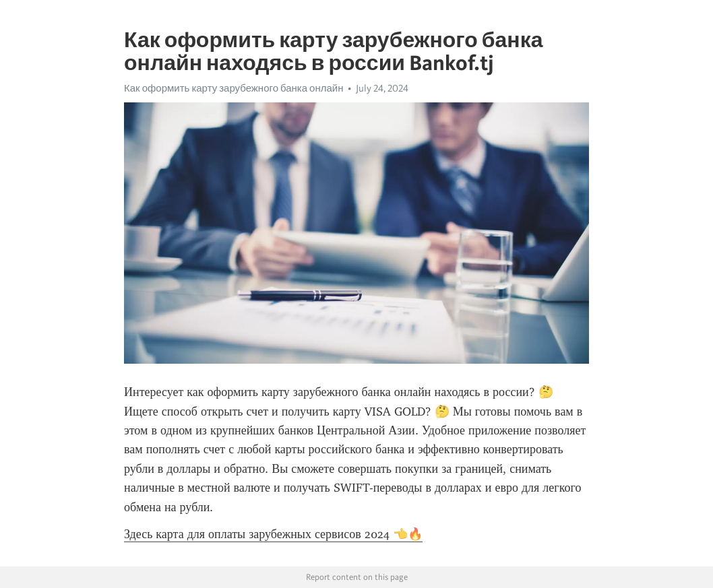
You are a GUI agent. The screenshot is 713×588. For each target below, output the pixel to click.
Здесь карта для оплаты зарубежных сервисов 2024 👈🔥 (273, 534)
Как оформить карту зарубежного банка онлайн (234, 88)
